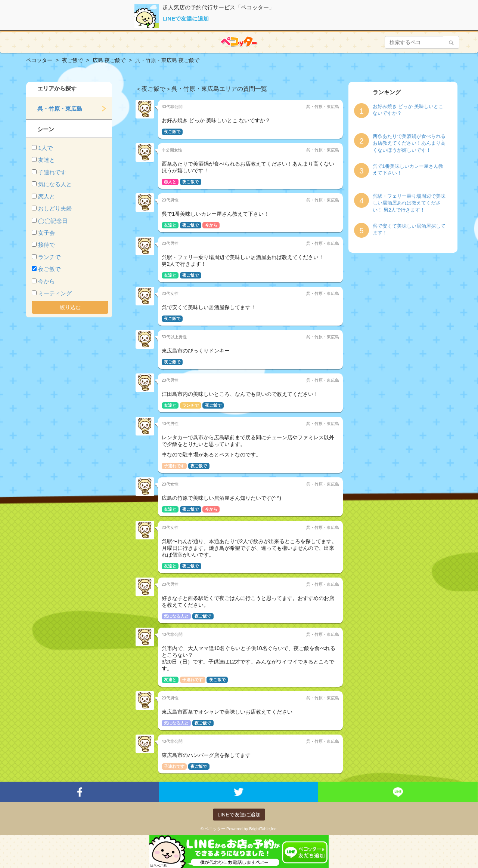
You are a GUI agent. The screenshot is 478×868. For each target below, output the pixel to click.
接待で (46, 245)
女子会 (46, 233)
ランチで (49, 257)
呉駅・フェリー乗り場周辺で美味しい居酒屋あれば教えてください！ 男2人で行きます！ (409, 203)
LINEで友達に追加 (186, 19)
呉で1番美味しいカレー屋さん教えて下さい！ (408, 170)
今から (46, 281)
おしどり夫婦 (55, 208)
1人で (45, 148)
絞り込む (70, 307)
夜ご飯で (49, 269)
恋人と (46, 196)
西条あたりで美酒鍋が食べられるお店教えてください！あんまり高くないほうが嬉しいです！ (409, 143)
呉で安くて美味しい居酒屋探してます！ (409, 230)
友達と (46, 160)
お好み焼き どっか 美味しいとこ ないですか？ (408, 110)
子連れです (52, 172)
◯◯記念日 (53, 221)
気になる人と (55, 184)
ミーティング (55, 293)
